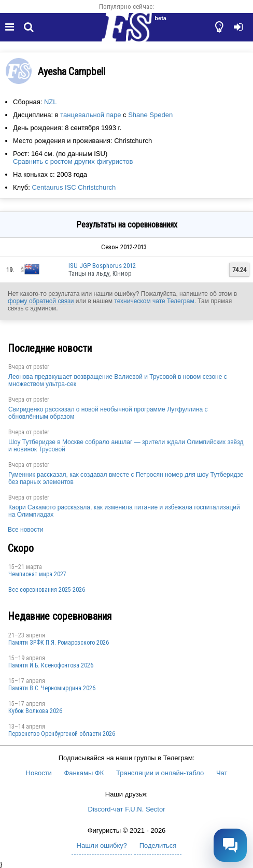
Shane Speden (150, 115)
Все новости (25, 530)
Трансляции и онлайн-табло (160, 773)
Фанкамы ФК (84, 773)
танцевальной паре (90, 115)
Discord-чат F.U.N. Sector (127, 809)
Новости (39, 773)
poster (41, 367)
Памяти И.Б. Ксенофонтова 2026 (51, 665)
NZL (51, 102)
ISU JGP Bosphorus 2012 (102, 266)
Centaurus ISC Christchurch (74, 187)
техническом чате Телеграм (154, 301)
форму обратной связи (41, 301)
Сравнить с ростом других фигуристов (73, 161)
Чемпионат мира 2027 (37, 574)
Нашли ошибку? (102, 845)
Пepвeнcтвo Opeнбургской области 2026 (62, 734)
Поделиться (158, 845)
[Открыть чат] (230, 845)
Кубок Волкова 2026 (35, 711)
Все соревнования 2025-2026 (47, 590)
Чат (222, 773)
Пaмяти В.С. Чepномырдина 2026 (52, 688)
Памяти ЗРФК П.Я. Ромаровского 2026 (59, 643)
